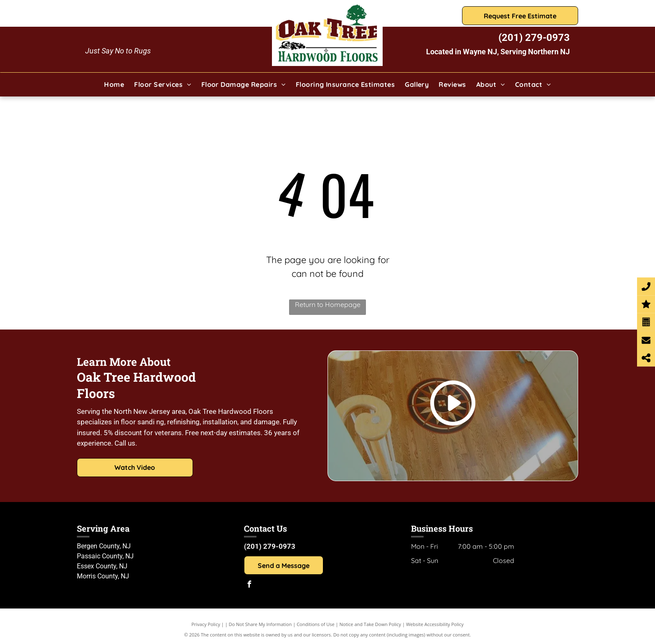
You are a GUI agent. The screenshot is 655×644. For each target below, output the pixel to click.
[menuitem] (114, 84)
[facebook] (249, 585)
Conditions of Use (316, 624)
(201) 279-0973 (534, 38)
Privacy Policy (206, 624)
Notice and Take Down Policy (371, 624)
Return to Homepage (328, 304)
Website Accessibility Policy (435, 624)
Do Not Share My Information (260, 624)
